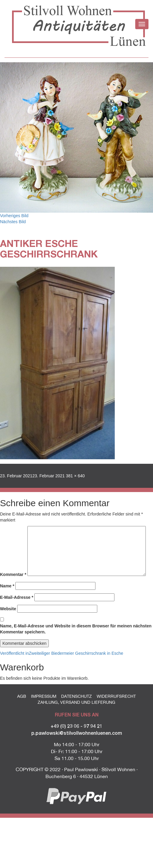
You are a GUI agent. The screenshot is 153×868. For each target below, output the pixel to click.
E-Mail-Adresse (17, 597)
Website (8, 609)
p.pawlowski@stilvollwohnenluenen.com (77, 733)
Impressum (44, 696)
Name (7, 586)
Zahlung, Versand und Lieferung (76, 702)
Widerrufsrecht (116, 696)
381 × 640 (75, 476)
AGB (22, 696)
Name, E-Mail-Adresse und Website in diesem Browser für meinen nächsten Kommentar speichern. (76, 629)
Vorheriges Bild (14, 216)
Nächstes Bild (13, 222)
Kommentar (13, 574)
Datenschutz (76, 696)
